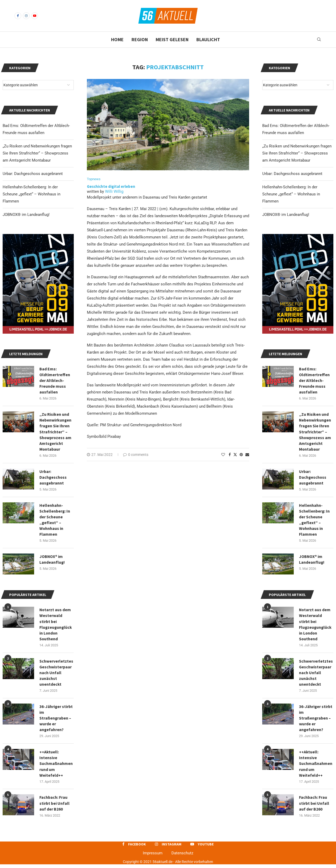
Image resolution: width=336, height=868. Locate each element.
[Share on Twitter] (235, 455)
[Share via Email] (247, 455)
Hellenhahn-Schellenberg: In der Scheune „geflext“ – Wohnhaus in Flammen (291, 194)
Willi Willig (114, 192)
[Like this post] (223, 455)
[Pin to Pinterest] (241, 455)
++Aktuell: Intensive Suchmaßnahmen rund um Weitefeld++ (316, 766)
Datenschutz (182, 856)
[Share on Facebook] (230, 455)
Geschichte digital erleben (111, 187)
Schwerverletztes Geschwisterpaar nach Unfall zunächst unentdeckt (316, 675)
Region (140, 39)
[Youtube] (35, 16)
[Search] (319, 40)
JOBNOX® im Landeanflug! (286, 215)
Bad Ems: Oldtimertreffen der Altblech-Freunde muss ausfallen (314, 381)
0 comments (136, 455)
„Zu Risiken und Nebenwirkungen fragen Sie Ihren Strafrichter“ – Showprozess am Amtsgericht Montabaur (297, 153)
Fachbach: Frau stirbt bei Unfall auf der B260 (314, 806)
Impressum (153, 856)
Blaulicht (208, 39)
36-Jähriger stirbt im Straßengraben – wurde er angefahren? (316, 721)
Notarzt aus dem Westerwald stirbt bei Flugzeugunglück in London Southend (316, 626)
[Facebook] (18, 16)
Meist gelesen (172, 39)
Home (117, 39)
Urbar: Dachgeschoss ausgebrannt (292, 174)
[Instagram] (26, 16)
